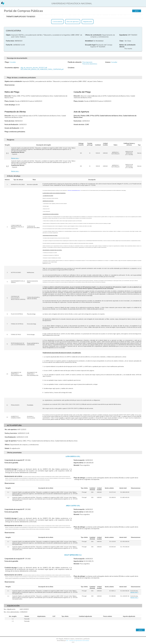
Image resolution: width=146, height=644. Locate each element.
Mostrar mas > (15, 158)
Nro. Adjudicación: (10, 609)
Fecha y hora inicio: (11, 433)
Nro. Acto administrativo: (12, 612)
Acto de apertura (73, 22)
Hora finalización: (10, 437)
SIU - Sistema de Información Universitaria (78, 641)
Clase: (121, 41)
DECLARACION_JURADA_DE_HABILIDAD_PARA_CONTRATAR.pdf (42, 69)
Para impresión (87, 62)
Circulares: (71, 68)
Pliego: (7, 62)
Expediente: (123, 35)
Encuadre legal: (90, 45)
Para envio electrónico (90, 64)
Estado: (7, 448)
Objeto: (8, 35)
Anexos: (108, 62)
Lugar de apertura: (11, 441)
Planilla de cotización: (75, 62)
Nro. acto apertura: (11, 429)
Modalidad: (89, 41)
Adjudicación (88, 22)
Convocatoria (57, 22)
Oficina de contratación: (93, 35)
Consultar (13, 62)
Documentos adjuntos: (12, 68)
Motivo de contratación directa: (127, 46)
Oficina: (7, 445)
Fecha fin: (9, 45)
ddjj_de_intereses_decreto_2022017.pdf (34, 68)
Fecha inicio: (10, 41)
